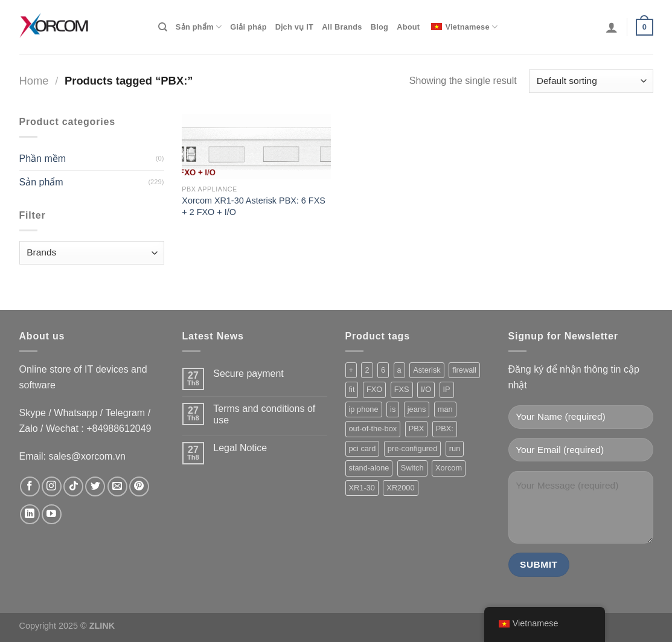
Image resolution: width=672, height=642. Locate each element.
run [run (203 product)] (455, 448)
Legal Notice (240, 448)
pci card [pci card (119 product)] (363, 448)
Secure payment (248, 374)
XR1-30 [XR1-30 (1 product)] (362, 488)
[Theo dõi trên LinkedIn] (30, 514)
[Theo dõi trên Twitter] (95, 486)
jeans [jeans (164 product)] (417, 409)
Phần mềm (43, 159)
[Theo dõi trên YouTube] (52, 514)
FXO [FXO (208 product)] (374, 389)
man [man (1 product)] (445, 409)
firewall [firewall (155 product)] (464, 370)
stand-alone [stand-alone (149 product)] (369, 468)
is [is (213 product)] (393, 409)
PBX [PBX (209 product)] (417, 429)
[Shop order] (591, 81)
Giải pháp (248, 27)
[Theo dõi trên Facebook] (30, 486)
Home (34, 81)
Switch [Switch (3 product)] (412, 468)
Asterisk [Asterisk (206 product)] (427, 370)
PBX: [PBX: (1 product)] (445, 429)
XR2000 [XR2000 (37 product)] (400, 488)
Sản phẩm (199, 27)
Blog (379, 27)
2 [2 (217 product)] (367, 370)
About (408, 27)
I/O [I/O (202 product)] (426, 389)
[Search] (163, 27)
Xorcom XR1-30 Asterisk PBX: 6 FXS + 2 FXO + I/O (254, 206)
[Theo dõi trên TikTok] (73, 486)
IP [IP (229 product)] (447, 389)
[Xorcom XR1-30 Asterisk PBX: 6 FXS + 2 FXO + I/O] (256, 146)
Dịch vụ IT (294, 27)
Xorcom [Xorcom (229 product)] (449, 468)
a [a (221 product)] (399, 370)
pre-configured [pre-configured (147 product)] (413, 448)
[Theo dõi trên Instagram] (52, 486)
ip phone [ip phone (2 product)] (364, 409)
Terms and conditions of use (264, 414)
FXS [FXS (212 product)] (402, 389)
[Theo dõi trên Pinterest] (139, 486)
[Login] (612, 27)
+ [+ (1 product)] (351, 370)
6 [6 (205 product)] (383, 370)
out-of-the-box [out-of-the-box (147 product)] (373, 429)
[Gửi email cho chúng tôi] (117, 486)
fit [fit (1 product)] (352, 389)
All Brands (342, 27)
